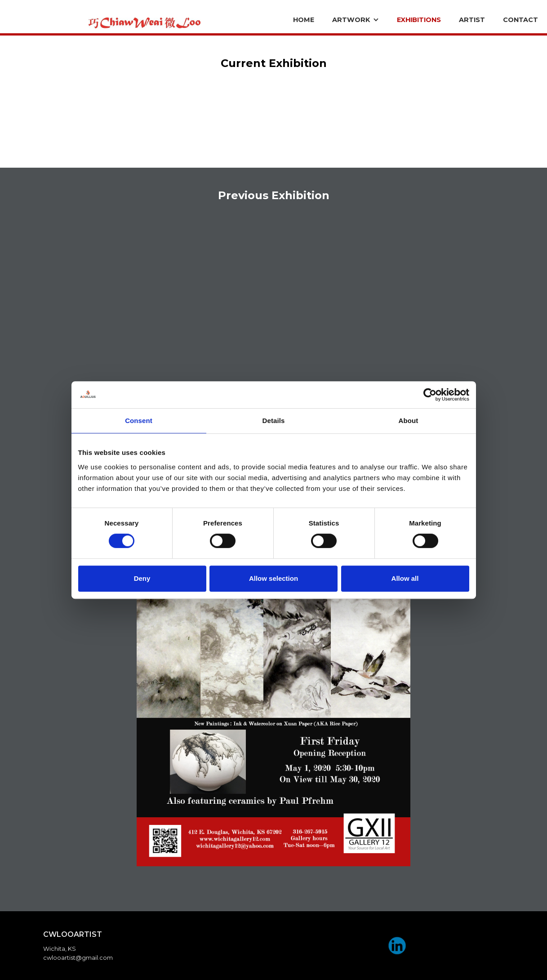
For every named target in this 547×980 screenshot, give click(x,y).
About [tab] (409, 421)
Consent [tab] (139, 421)
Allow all (405, 578)
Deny (142, 578)
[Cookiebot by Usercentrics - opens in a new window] (430, 395)
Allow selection (273, 578)
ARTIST (472, 20)
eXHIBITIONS (419, 20)
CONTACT (520, 20)
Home (304, 20)
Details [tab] (274, 421)
